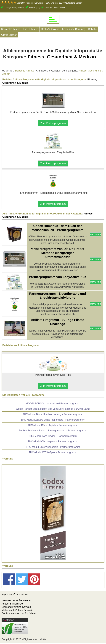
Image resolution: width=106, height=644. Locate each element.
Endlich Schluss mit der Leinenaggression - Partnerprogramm (53, 431)
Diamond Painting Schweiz (16, 607)
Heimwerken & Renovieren (16, 600)
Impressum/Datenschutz (15, 594)
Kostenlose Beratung (74, 29)
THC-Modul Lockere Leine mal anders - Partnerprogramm (53, 420)
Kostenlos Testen (11, 29)
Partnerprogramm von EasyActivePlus (57, 277)
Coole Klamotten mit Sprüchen (19, 613)
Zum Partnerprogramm (53, 123)
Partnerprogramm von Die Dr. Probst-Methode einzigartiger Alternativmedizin (58, 253)
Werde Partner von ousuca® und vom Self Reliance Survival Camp (53, 409)
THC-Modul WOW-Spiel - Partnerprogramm (53, 452)
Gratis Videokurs (50, 29)
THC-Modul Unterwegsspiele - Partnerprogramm (53, 447)
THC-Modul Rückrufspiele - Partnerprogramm (53, 425)
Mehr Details (96, 234)
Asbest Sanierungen (13, 604)
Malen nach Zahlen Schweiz (17, 610)
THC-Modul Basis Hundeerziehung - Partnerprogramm (53, 414)
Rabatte (93, 29)
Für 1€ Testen (31, 29)
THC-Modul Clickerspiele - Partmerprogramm (53, 441)
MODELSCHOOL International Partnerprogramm (53, 404)
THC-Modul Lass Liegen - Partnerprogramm (53, 436)
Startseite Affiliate (24, 71)
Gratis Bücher (9, 35)
